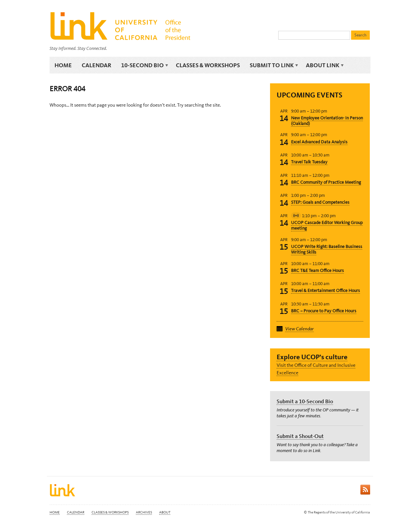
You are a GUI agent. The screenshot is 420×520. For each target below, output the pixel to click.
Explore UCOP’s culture (312, 357)
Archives (144, 512)
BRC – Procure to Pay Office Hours (324, 311)
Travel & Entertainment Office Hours (325, 291)
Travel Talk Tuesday (309, 162)
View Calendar (299, 329)
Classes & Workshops (208, 65)
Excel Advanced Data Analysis (319, 142)
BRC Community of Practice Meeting (326, 182)
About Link (324, 65)
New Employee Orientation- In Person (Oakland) (327, 121)
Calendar (96, 65)
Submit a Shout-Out (300, 436)
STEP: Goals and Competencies (320, 202)
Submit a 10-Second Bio (305, 401)
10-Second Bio (144, 65)
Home (63, 65)
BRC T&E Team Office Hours (317, 270)
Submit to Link (273, 65)
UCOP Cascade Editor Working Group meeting (327, 225)
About (165, 512)
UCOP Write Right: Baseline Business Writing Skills (327, 249)
